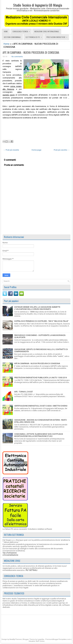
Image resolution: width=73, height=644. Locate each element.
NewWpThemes (16, 639)
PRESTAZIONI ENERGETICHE (58, 36)
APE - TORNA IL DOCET (24, 392)
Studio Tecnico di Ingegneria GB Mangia (38, 5)
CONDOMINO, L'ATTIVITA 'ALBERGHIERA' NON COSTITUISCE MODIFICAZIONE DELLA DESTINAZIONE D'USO (39, 435)
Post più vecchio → (62, 150)
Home (6, 31)
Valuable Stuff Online (37, 641)
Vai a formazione (10, 553)
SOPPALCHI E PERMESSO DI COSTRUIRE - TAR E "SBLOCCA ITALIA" (41, 321)
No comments (17, 57)
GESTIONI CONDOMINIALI (12, 37)
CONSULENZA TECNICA (22, 31)
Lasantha (41, 639)
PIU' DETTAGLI (31, 570)
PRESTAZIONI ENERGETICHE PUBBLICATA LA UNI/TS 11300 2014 (40, 378)
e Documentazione (10, 555)
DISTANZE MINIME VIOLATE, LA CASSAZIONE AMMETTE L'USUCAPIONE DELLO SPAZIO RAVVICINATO (37, 308)
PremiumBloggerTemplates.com (58, 639)
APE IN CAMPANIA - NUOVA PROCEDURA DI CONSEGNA (31, 52)
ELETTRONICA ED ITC (35, 36)
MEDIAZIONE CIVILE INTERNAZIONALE (47, 31)
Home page (36, 150)
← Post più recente (11, 150)
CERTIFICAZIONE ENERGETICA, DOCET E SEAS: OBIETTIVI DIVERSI (41, 406)
